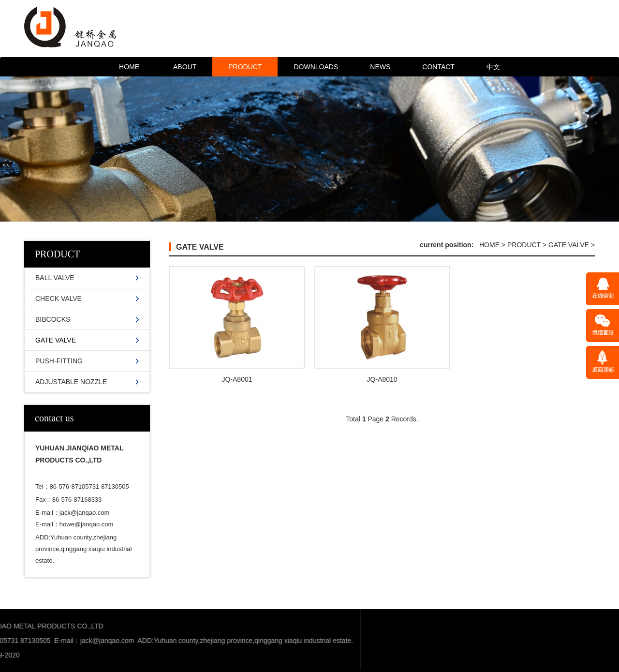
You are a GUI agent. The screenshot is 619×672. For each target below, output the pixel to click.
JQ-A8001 (237, 379)
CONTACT (438, 67)
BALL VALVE (55, 278)
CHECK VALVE (59, 299)
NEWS (380, 67)
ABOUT (185, 67)
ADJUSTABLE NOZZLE (71, 382)
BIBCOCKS (53, 319)
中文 (493, 67)
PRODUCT (245, 67)
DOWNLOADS (316, 67)
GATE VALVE (56, 340)
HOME (129, 67)
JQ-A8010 (382, 379)
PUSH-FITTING (59, 361)
